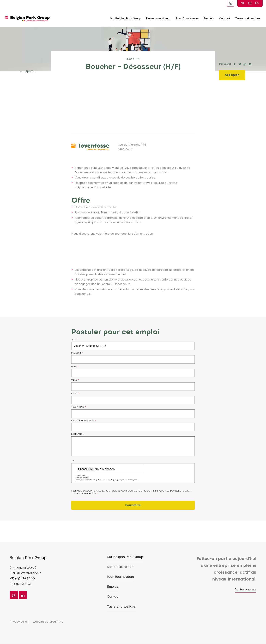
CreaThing (56, 622)
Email (74, 394)
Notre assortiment (158, 19)
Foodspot (231, 3)
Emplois (209, 19)
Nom (74, 367)
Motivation (78, 434)
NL (243, 3)
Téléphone (78, 407)
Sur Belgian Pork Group (126, 19)
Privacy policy (19, 622)
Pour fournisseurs (187, 19)
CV (73, 461)
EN (257, 3)
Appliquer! (232, 75)
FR (250, 3)
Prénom (76, 353)
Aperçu (30, 71)
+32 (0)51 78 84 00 (22, 579)
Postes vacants (246, 590)
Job (73, 340)
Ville (74, 380)
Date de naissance (83, 421)
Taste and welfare (248, 19)
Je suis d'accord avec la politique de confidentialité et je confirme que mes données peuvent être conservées (133, 492)
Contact (225, 19)
